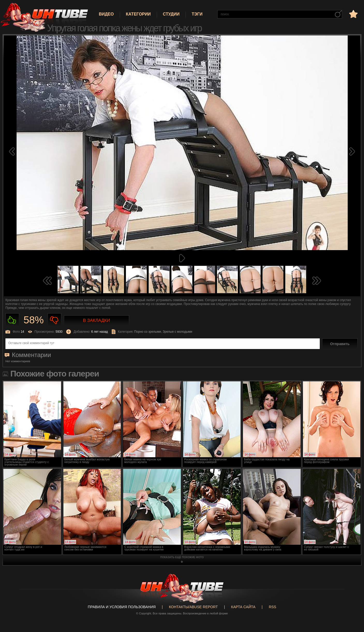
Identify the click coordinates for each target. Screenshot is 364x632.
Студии (171, 14)
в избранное (353, 14)
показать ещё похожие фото (182, 557)
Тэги (197, 14)
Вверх (352, 593)
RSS (273, 607)
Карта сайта (243, 607)
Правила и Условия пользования (122, 607)
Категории (138, 14)
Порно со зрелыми (148, 332)
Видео (106, 14)
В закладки (96, 320)
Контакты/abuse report (193, 607)
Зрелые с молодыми (177, 332)
